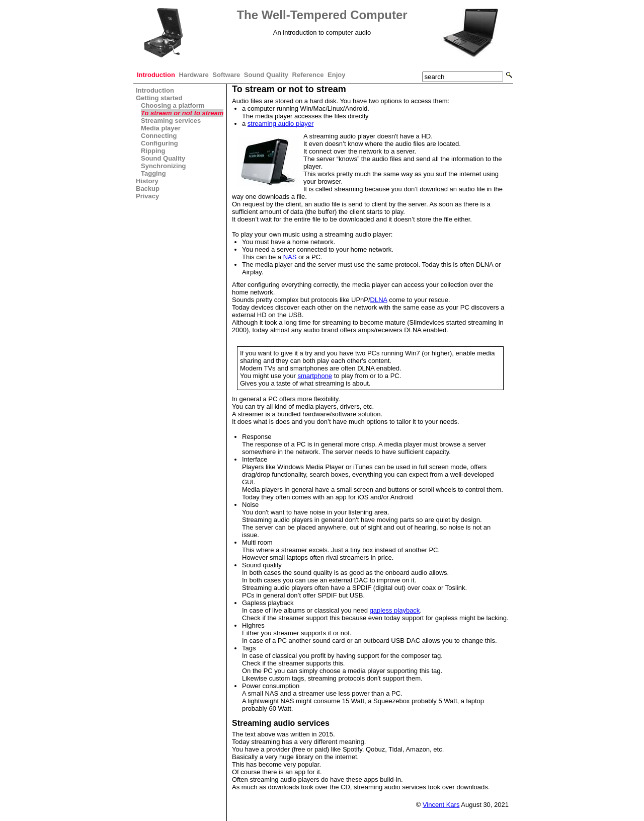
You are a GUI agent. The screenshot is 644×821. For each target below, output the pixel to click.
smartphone (315, 376)
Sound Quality (266, 75)
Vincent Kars (441, 805)
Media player (161, 128)
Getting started (159, 98)
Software (226, 75)
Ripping (153, 151)
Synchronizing (164, 166)
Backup (148, 189)
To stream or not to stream (182, 113)
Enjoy (336, 75)
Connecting (159, 136)
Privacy (147, 196)
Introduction (156, 75)
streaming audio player (281, 124)
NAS (290, 257)
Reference (308, 75)
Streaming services (171, 121)
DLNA (379, 300)
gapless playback (395, 610)
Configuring (159, 143)
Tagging (153, 173)
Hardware (193, 75)
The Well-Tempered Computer (322, 15)
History (147, 181)
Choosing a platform (173, 105)
